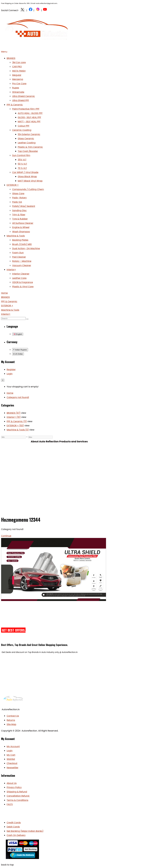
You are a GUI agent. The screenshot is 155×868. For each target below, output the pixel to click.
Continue (6, 536)
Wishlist (11, 759)
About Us (12, 783)
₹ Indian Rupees (20, 350)
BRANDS (11, 58)
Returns (11, 720)
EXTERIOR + (13, 185)
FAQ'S (10, 804)
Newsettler (12, 768)
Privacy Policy (14, 787)
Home (10, 393)
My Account (13, 746)
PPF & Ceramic (15, 105)
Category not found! (18, 397)
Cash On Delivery (16, 835)
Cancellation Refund (18, 796)
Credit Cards (14, 823)
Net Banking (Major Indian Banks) (25, 831)
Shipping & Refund (17, 792)
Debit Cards (13, 827)
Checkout (12, 763)
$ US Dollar (18, 354)
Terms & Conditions (17, 800)
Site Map (11, 724)
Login (10, 374)
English (18, 334)
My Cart (11, 755)
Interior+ (11, 270)
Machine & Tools (16, 236)
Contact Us (13, 716)
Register (11, 370)
